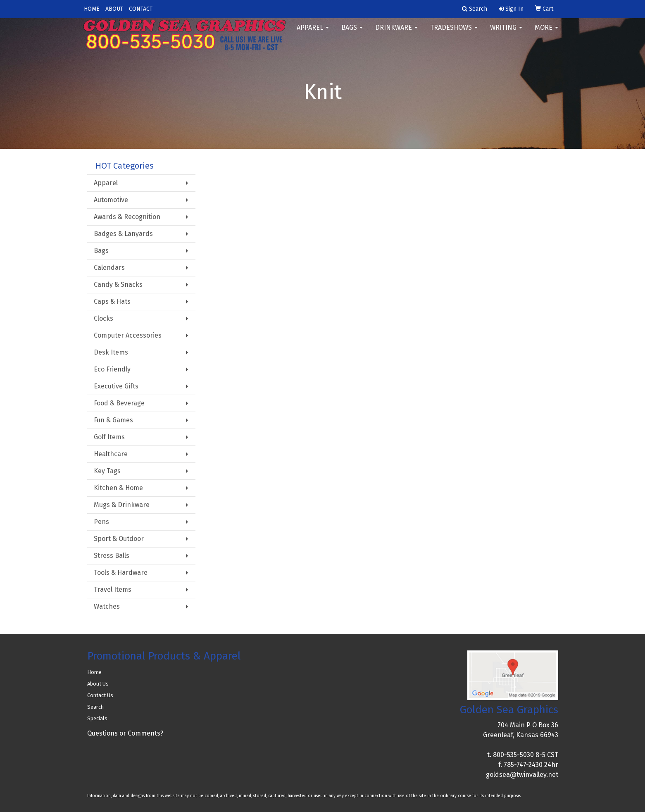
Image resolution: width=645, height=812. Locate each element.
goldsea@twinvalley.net (522, 775)
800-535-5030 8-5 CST (526, 755)
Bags (352, 33)
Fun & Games (113, 420)
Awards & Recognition (127, 217)
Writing (506, 33)
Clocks (104, 318)
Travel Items (113, 589)
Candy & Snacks (118, 285)
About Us (98, 684)
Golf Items (109, 437)
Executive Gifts (116, 386)
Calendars (109, 268)
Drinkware (396, 33)
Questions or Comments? (125, 733)
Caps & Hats (112, 301)
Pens (101, 522)
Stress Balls (112, 556)
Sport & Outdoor (119, 539)
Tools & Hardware (121, 573)
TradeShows (454, 33)
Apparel (313, 33)
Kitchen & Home (118, 488)
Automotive (111, 200)
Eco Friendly (112, 369)
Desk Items (111, 352)
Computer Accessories (128, 335)
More (546, 33)
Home (94, 672)
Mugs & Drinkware (122, 505)
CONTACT (141, 9)
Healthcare (111, 454)
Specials (97, 718)
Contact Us (100, 695)
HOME (92, 9)
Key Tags (107, 471)
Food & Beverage (119, 403)
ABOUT (114, 9)
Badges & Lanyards (123, 234)
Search (95, 707)
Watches (107, 606)
